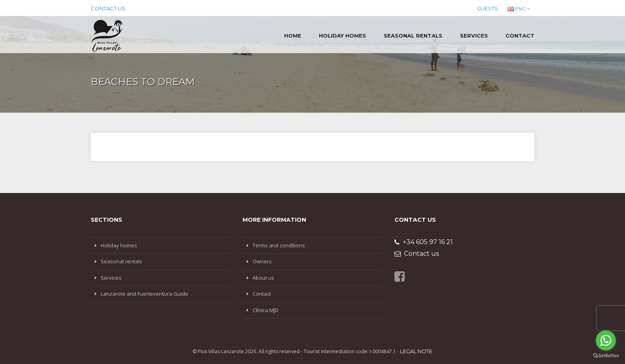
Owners (262, 261)
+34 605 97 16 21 (424, 242)
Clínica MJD (266, 310)
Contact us (108, 8)
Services (474, 36)
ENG (519, 9)
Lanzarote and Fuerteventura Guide (144, 294)
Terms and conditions (279, 245)
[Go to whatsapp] (606, 340)
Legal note (416, 351)
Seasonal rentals (413, 36)
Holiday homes (342, 36)
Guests (487, 8)
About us (263, 278)
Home (293, 36)
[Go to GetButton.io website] (606, 356)
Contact (520, 36)
